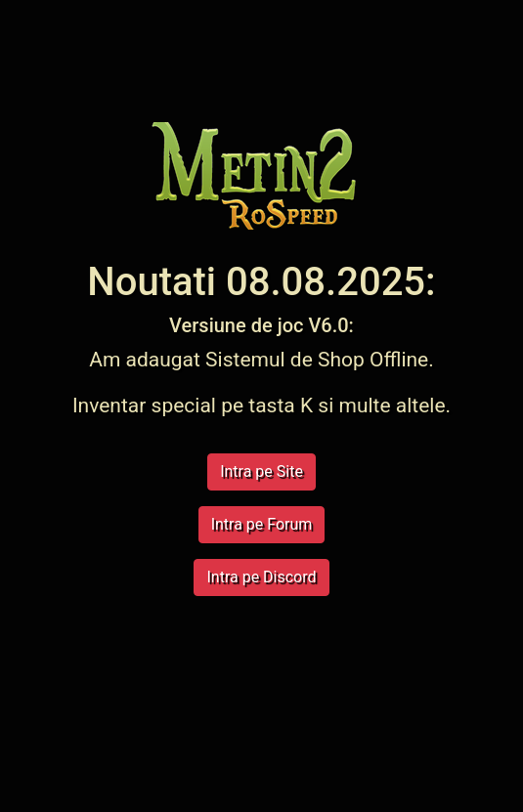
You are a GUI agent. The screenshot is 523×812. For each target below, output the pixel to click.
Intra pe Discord (261, 577)
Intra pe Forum (262, 524)
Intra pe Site (261, 471)
